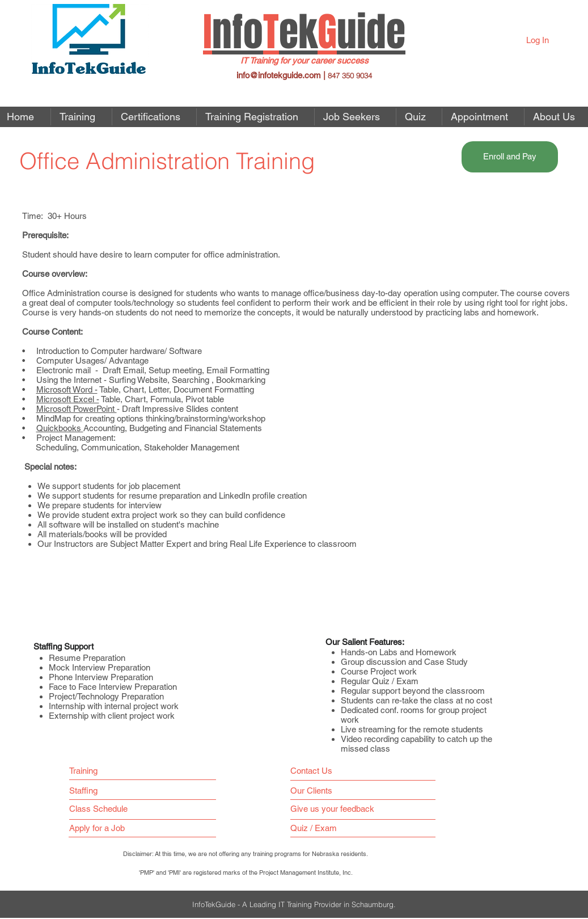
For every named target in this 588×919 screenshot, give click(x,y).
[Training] (88, 771)
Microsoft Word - (67, 389)
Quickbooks (60, 428)
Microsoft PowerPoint (77, 409)
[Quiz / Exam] (316, 828)
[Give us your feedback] (337, 809)
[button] (355, 117)
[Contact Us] (314, 771)
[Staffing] (88, 791)
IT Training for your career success (304, 60)
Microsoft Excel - (68, 399)
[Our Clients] (315, 791)
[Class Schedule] (124, 809)
